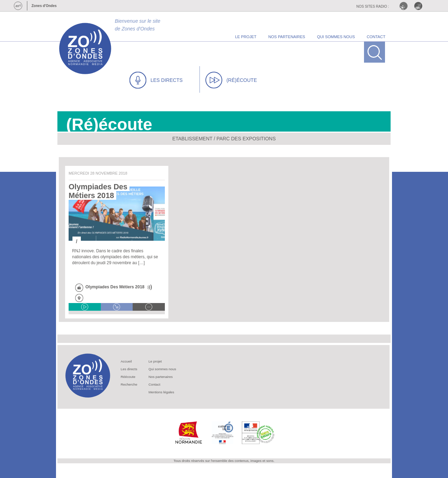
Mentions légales (161, 392)
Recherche (129, 384)
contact (376, 37)
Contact (154, 384)
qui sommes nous (336, 37)
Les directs (129, 369)
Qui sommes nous (162, 369)
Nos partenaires (160, 377)
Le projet (155, 361)
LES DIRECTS (156, 80)
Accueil (126, 361)
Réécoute (128, 377)
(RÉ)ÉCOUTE (231, 80)
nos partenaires (287, 37)
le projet (246, 37)
